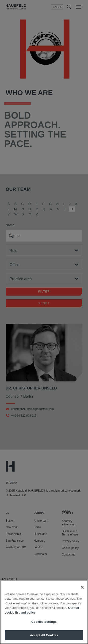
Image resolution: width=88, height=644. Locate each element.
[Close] (82, 590)
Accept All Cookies (44, 638)
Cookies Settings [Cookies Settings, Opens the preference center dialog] (44, 625)
